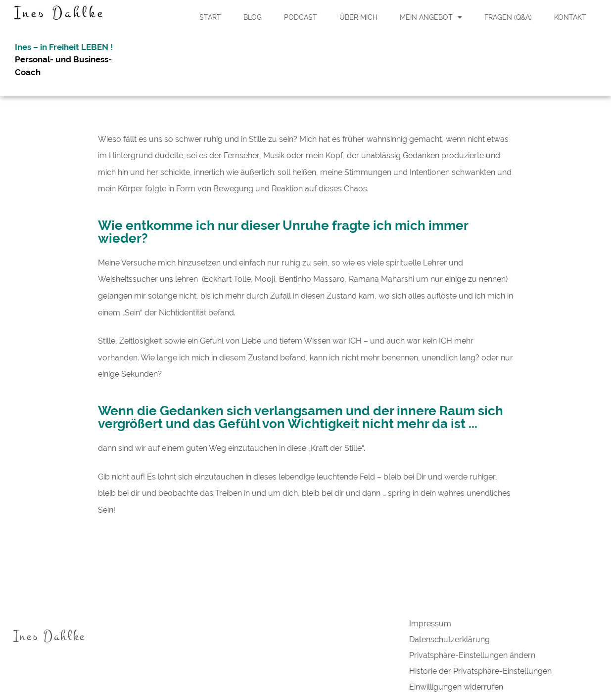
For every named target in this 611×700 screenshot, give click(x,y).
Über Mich (358, 17)
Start (210, 17)
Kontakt (570, 17)
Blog (253, 17)
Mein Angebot (431, 17)
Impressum (430, 624)
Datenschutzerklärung (449, 639)
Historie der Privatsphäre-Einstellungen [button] (480, 671)
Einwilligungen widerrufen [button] (456, 687)
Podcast (301, 17)
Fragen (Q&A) (508, 17)
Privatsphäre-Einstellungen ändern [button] (472, 655)
